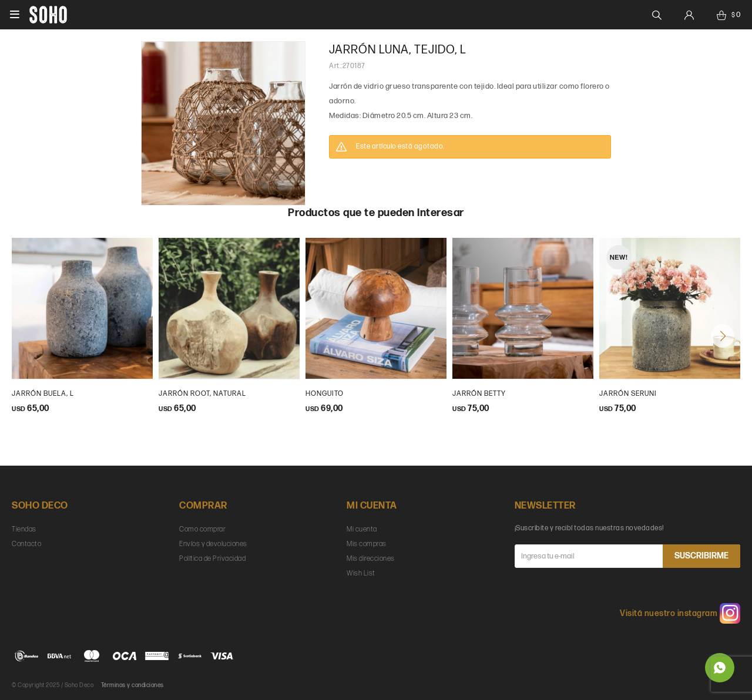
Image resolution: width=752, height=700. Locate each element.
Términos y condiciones (132, 685)
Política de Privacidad (212, 559)
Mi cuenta (362, 529)
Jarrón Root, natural (202, 394)
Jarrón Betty (479, 394)
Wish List (361, 573)
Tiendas (24, 529)
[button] (723, 336)
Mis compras (367, 544)
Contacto (26, 544)
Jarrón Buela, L (43, 394)
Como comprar (202, 529)
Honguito (325, 394)
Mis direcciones (371, 559)
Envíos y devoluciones (213, 544)
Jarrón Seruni (628, 394)
